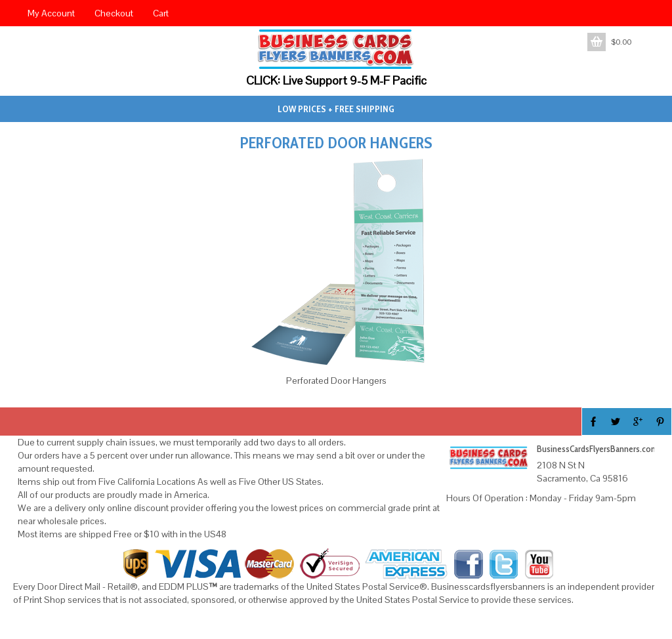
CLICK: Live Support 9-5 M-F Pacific (336, 80)
